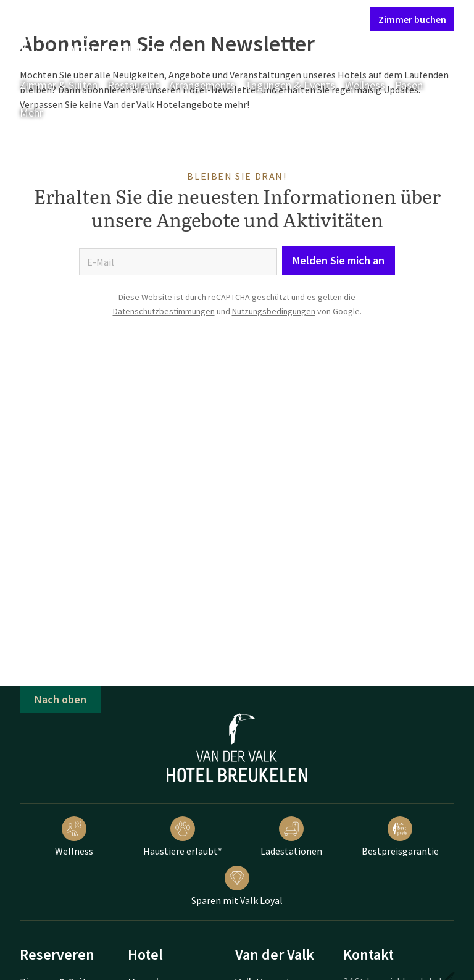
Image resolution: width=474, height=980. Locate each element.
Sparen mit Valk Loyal (237, 886)
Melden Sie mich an (339, 260)
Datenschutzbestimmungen (164, 311)
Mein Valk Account (286, 19)
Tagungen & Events (290, 85)
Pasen (409, 85)
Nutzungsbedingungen (274, 311)
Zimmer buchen (412, 19)
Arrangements (202, 85)
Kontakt (220, 19)
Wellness (365, 85)
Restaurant (133, 85)
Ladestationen (291, 837)
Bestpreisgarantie (400, 837)
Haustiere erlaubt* (183, 837)
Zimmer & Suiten (59, 85)
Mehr (40, 113)
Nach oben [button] (60, 699)
